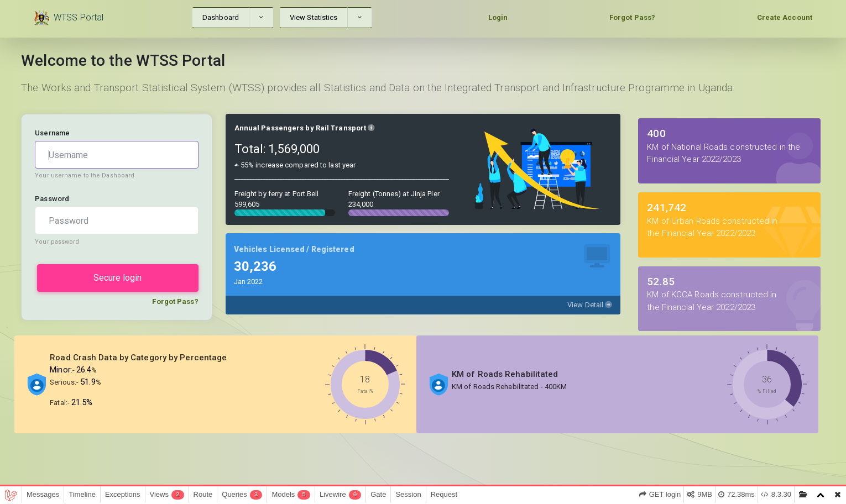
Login (498, 17)
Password (52, 199)
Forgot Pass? (632, 17)
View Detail (590, 305)
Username (52, 133)
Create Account (785, 17)
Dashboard (221, 17)
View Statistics (314, 17)
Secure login (118, 278)
